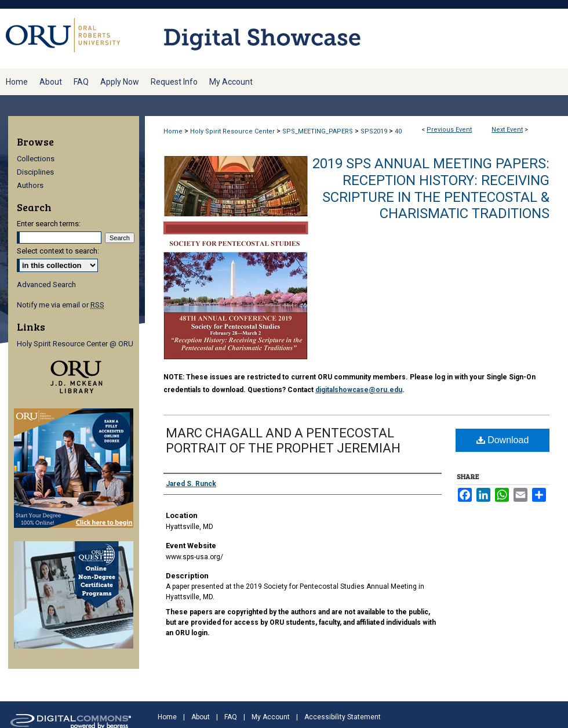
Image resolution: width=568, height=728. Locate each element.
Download (503, 440)
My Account (271, 717)
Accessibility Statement (343, 717)
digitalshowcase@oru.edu (359, 390)
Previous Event (449, 130)
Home (173, 131)
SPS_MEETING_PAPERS (318, 131)
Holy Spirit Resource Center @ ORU (75, 344)
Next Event (507, 130)
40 (398, 131)
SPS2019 (375, 131)
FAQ (231, 717)
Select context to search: (58, 251)
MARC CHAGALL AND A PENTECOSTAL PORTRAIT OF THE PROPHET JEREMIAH (283, 441)
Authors (30, 185)
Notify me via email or (61, 305)
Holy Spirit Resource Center (233, 131)
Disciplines (35, 172)
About (201, 717)
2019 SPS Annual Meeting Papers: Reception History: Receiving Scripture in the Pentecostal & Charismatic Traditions (431, 189)
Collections (36, 159)
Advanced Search (46, 285)
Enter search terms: (49, 224)
